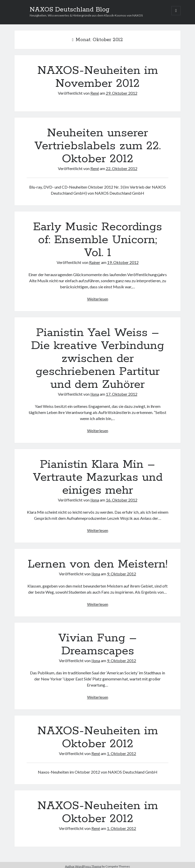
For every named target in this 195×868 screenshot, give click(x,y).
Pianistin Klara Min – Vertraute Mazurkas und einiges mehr (98, 477)
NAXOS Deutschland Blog (70, 10)
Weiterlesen (98, 299)
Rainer (95, 262)
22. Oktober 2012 (122, 168)
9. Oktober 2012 (121, 574)
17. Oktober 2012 (122, 394)
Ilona (95, 394)
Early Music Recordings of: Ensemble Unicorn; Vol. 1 (97, 240)
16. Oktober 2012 (122, 500)
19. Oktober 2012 (123, 262)
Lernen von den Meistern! (98, 564)
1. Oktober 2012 (121, 753)
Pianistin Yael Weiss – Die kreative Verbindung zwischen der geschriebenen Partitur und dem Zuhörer (97, 359)
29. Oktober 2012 (122, 93)
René (95, 93)
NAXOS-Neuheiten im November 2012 (98, 77)
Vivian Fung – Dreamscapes (97, 645)
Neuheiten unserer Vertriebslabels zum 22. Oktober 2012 (97, 146)
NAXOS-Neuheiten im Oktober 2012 (98, 737)
